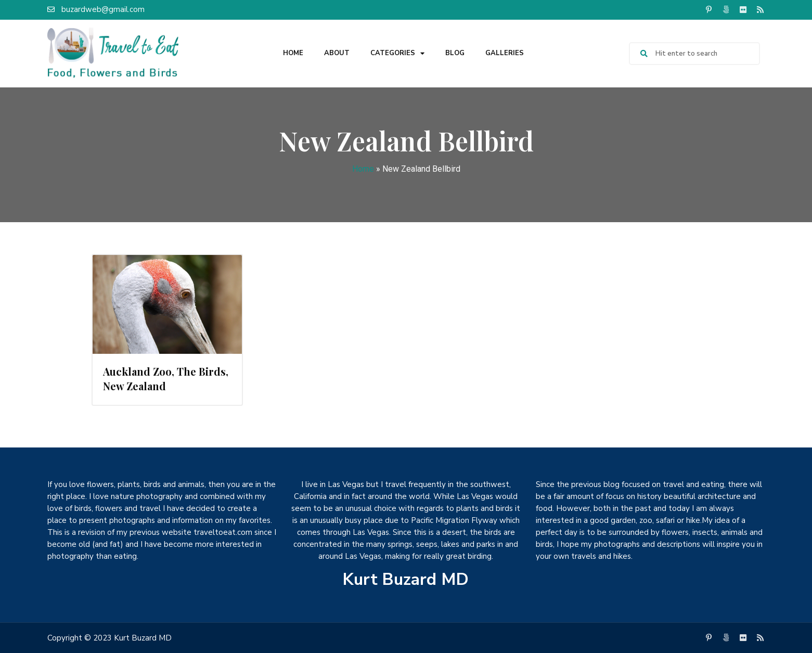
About (337, 53)
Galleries (505, 53)
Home (293, 53)
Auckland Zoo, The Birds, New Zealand (166, 379)
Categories (397, 53)
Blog (455, 53)
